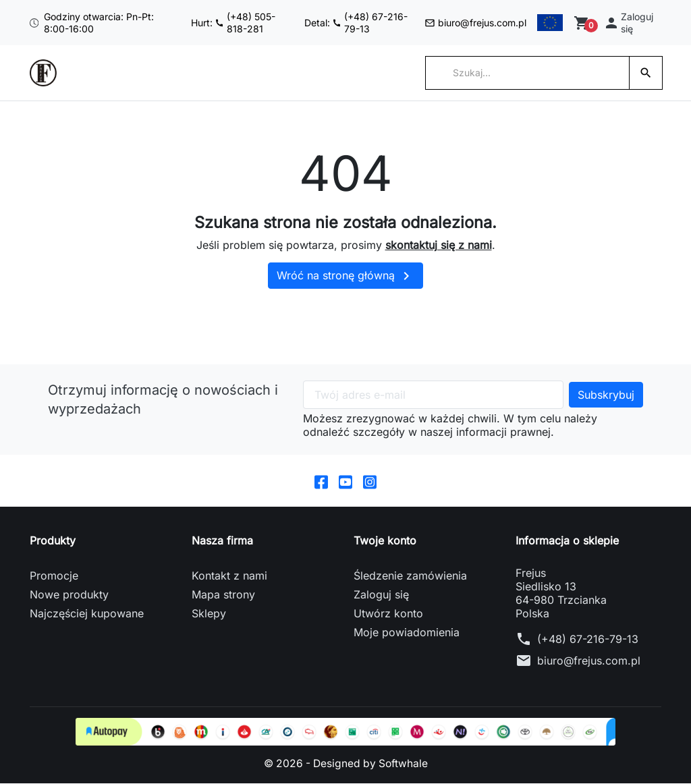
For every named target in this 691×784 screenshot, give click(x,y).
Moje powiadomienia (407, 633)
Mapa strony (223, 595)
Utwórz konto (388, 614)
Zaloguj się (381, 595)
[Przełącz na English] (549, 23)
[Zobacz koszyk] (586, 23)
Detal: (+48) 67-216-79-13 (317, 23)
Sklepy (209, 614)
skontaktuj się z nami (439, 245)
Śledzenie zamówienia (410, 576)
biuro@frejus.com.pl (434, 23)
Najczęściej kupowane (87, 614)
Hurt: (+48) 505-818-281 (216, 23)
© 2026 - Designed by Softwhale (346, 764)
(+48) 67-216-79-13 (588, 640)
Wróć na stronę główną (345, 276)
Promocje (54, 576)
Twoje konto (385, 541)
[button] (631, 23)
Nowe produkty (69, 595)
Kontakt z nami (229, 576)
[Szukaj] (527, 73)
